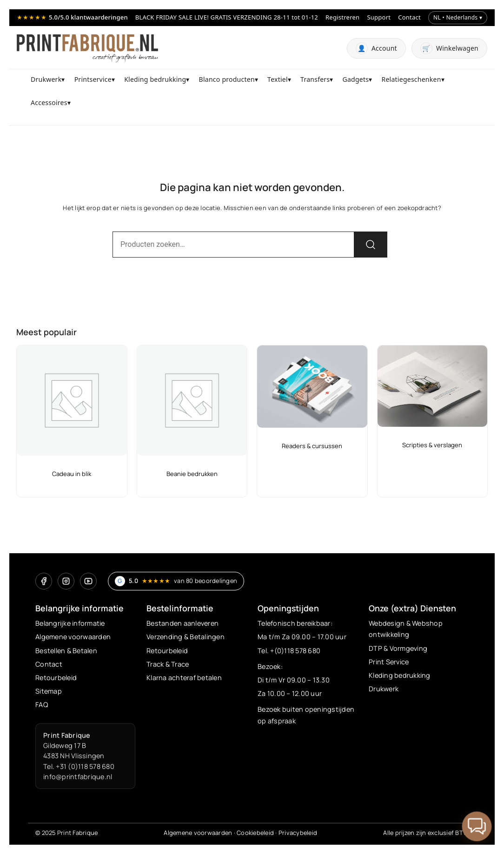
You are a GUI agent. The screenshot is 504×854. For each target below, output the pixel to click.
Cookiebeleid (255, 833)
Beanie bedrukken (192, 474)
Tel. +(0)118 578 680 (289, 651)
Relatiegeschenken (411, 79)
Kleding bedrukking (155, 79)
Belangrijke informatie (70, 623)
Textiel (278, 79)
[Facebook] (44, 581)
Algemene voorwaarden (73, 637)
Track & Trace (168, 664)
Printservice (93, 79)
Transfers (315, 79)
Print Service (389, 662)
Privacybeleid (298, 833)
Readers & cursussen (312, 446)
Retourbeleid (56, 678)
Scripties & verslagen (432, 445)
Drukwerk (46, 79)
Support (379, 17)
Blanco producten (227, 79)
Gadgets (356, 79)
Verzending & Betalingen (186, 637)
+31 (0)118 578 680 (85, 766)
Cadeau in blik (72, 474)
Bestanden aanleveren (182, 623)
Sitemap (49, 691)
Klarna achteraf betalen (184, 678)
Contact (409, 17)
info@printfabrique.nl (78, 777)
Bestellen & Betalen (66, 651)
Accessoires (49, 103)
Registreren (342, 17)
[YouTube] (88, 581)
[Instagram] (66, 581)
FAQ (42, 705)
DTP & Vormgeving (398, 648)
